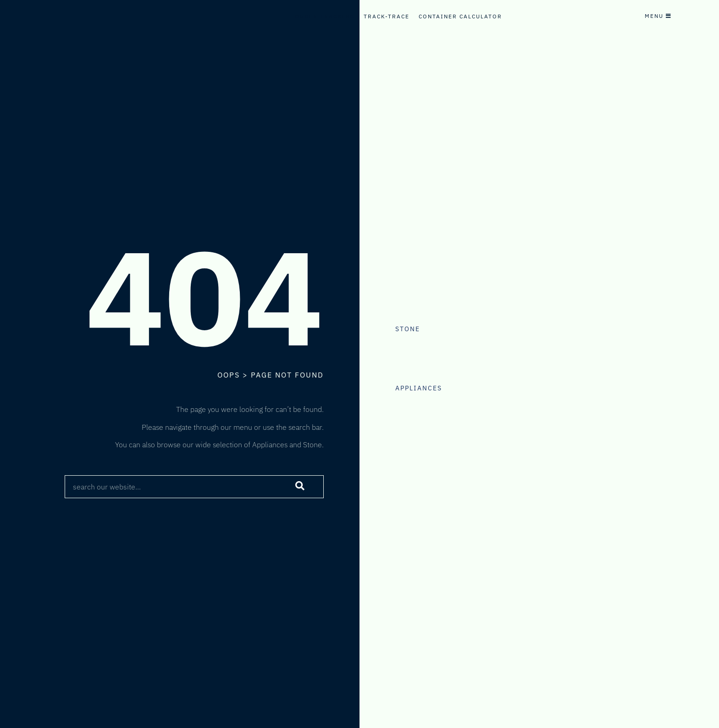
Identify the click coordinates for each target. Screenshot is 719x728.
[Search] (300, 487)
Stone (408, 329)
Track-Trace (387, 16)
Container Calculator (460, 16)
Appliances (419, 388)
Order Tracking (325, 16)
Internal (312, 25)
